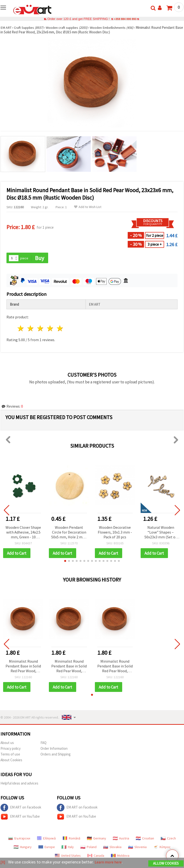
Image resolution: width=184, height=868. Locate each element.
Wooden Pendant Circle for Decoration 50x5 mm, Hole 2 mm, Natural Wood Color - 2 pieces (69, 533)
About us (7, 743)
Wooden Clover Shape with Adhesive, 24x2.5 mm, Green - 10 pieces (23, 533)
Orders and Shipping (56, 755)
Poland (89, 848)
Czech (168, 839)
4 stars (50, 329)
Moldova (120, 856)
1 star (21, 329)
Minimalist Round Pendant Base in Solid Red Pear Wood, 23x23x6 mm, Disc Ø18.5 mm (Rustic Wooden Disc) (23, 667)
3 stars (41, 329)
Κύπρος (162, 848)
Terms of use (10, 755)
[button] (65, 561)
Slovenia (137, 848)
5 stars (60, 329)
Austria (121, 839)
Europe (47, 848)
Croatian (145, 839)
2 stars (31, 329)
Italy (68, 848)
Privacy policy (11, 749)
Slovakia (112, 848)
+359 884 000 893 (125, 19)
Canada (96, 856)
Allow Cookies (166, 864)
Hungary (23, 848)
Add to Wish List (88, 207)
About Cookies (11, 761)
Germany (97, 839)
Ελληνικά (46, 839)
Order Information (54, 749)
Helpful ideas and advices (19, 784)
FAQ (43, 743)
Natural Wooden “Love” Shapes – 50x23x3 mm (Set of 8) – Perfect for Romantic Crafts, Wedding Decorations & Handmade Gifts (161, 533)
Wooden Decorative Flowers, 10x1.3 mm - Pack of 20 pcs (115, 532)
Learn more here (110, 862)
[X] (3, 862)
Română (71, 839)
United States (68, 856)
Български (19, 839)
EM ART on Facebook (21, 808)
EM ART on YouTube (20, 817)
